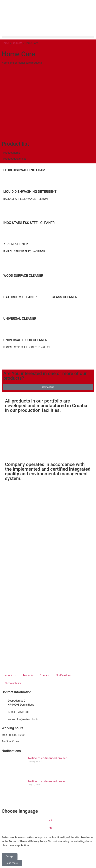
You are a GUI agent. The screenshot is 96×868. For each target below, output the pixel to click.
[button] (48, 37)
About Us (10, 675)
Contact (44, 675)
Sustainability (13, 683)
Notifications (63, 675)
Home (5, 43)
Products (17, 43)
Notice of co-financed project (47, 758)
